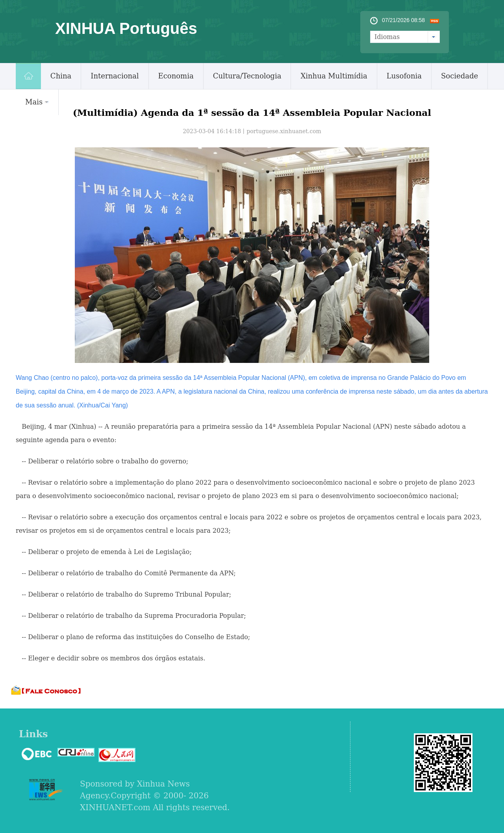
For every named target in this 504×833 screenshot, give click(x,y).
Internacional (115, 76)
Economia (176, 76)
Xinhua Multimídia (334, 76)
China (61, 76)
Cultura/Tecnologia (247, 76)
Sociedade (460, 76)
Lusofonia (404, 76)
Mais (37, 102)
